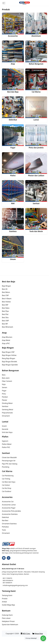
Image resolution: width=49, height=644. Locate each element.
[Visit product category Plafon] (13, 164)
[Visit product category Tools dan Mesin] (36, 220)
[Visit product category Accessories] (13, 25)
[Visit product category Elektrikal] (13, 109)
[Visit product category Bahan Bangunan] (36, 53)
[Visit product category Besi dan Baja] (13, 81)
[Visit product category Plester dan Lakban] (36, 164)
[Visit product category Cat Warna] (36, 81)
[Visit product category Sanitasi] (36, 192)
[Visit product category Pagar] (13, 137)
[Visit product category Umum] (13, 248)
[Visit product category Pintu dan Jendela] (36, 137)
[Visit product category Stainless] (13, 220)
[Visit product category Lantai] (36, 109)
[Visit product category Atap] (13, 53)
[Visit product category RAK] (13, 192)
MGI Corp (26, 634)
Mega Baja (38, 634)
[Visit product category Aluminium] (36, 25)
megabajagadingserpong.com (17, 585)
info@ (5, 585)
